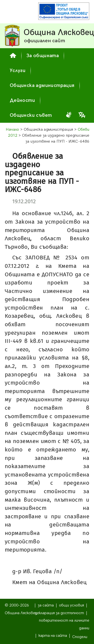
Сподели (80, 637)
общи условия (71, 605)
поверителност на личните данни (64, 624)
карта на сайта (53, 636)
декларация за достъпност (59, 613)
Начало (12, 130)
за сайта (46, 605)
